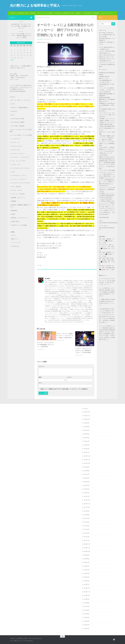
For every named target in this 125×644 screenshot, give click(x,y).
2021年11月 (87, 504)
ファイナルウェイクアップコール (20, 168)
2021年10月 (87, 507)
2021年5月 (86, 526)
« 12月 (12, 60)
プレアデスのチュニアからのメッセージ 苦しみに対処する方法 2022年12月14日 (107, 281)
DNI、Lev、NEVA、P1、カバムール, (21, 100)
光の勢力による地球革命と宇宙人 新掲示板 (23, 13)
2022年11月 (87, 460)
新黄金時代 (14, 210)
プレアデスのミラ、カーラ (18, 176)
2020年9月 (86, 555)
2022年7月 (86, 474)
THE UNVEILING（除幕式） (18, 122)
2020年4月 (86, 573)
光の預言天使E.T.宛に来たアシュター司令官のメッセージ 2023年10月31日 (107, 311)
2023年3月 (86, 445)
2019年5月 (86, 614)
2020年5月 (86, 570)
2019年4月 (86, 617)
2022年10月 (87, 463)
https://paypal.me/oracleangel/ (18, 91)
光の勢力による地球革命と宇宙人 (35, 6)
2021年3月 (86, 533)
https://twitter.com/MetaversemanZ (108, 223)
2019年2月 (86, 625)
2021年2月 (86, 537)
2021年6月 (86, 522)
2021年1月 (86, 540)
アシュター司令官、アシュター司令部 (21, 135)
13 (54, 333)
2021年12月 (87, 500)
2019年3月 (86, 621)
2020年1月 (86, 584)
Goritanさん (14, 111)
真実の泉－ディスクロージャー (20, 218)
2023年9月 (86, 423)
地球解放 (14, 201)
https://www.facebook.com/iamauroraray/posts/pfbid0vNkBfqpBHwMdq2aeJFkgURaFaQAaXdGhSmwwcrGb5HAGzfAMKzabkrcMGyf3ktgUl (79, 269)
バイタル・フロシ (16, 165)
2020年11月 (87, 548)
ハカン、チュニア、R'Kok (18, 161)
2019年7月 (86, 606)
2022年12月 (87, 456)
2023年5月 (86, 438)
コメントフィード (16, 243)
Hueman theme (29, 641)
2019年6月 (86, 610)
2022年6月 (86, 478)
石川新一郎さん (16, 222)
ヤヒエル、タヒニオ (17, 190)
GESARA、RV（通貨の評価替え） (20, 108)
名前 (40, 377)
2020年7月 (86, 562)
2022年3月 (86, 489)
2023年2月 (86, 449)
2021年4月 (86, 529)
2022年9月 (86, 467)
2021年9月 (86, 511)
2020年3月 (86, 577)
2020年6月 (86, 566)
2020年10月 (87, 551)
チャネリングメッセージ (44, 18)
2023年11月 (87, 416)
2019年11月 (87, 592)
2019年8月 (86, 603)
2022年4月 (86, 485)
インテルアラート (16, 139)
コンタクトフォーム (107, 13)
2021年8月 (86, 515)
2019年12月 (87, 588)
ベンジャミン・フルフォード (19, 179)
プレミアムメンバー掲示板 (45, 13)
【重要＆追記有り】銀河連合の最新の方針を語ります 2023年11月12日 (107, 301)
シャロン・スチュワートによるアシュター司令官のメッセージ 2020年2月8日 (83, 350)
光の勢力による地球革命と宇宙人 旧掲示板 (68, 13)
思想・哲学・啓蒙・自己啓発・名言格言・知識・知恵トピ (107, 260)
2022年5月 (86, 482)
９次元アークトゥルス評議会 (19, 225)
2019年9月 (86, 599)
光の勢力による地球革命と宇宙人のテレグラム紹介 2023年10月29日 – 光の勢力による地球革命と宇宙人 (107, 336)
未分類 (13, 214)
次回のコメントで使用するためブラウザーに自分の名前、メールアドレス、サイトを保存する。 (64, 389)
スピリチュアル (16, 150)
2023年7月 (86, 430)
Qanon (13, 115)
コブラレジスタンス (17, 146)
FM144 (13, 104)
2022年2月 (86, 493)
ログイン (14, 235)
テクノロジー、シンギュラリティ (20, 157)
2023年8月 (86, 427)
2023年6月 (86, 434)
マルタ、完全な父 (16, 187)
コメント (41, 366)
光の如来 (41, 39)
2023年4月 (86, 441)
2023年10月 (87, 419)
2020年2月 (86, 581)
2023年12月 (87, 412)
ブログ (13, 172)
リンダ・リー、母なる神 (18, 194)
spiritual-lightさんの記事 (18, 119)
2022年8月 (86, 471)
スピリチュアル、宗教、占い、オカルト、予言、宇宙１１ (107, 247)
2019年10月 (87, 595)
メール (69, 377)
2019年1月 (86, 628)
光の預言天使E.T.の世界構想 (91, 13)
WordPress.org (15, 246)
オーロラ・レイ (16, 143)
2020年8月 (86, 559)
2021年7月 (86, 518)
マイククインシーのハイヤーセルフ (21, 183)
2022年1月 (86, 496)
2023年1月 (86, 452)
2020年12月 (87, 544)
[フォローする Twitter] (31, 17)
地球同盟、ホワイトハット (18, 198)
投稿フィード (15, 239)
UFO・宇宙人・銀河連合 (18, 126)
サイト (40, 383)
